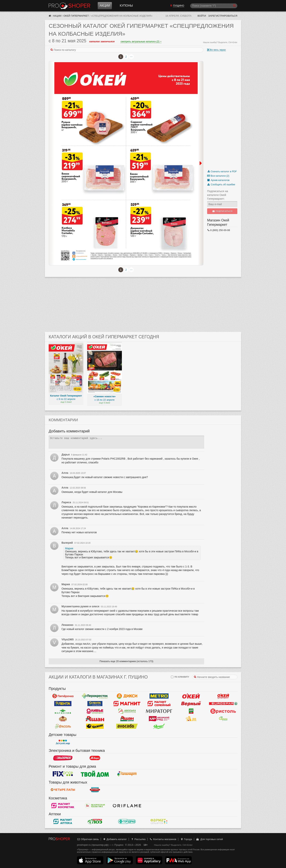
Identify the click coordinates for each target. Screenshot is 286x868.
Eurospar (223, 704)
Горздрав (127, 822)
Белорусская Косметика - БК (95, 806)
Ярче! (159, 726)
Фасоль (63, 726)
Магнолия (63, 711)
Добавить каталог (115, 839)
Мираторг (159, 711)
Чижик (95, 726)
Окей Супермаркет (223, 696)
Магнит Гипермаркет (159, 704)
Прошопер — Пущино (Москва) (69, 6)
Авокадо (127, 726)
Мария (69, 548)
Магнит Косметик (63, 806)
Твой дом (95, 774)
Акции (105, 6)
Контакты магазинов (163, 839)
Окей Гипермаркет (76, 16)
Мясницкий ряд (159, 719)
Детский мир (63, 742)
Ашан (95, 719)
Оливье (95, 711)
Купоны (126, 6)
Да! (191, 711)
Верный (191, 704)
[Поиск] (214, 6)
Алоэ (95, 822)
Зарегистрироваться (223, 16)
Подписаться (222, 211)
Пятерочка (63, 696)
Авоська (127, 711)
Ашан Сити (127, 719)
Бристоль (223, 711)
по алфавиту (180, 677)
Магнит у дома (127, 704)
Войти (202, 16)
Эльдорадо (63, 758)
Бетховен (95, 790)
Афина (223, 719)
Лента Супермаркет (95, 704)
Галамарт (127, 774)
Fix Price (63, 774)
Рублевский (63, 719)
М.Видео (95, 758)
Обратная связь (88, 839)
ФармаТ (159, 822)
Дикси (127, 696)
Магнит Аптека (63, 822)
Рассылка (138, 839)
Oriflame (127, 806)
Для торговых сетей (209, 839)
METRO (159, 696)
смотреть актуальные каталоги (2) (141, 41)
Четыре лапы (63, 790)
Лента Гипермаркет (63, 704)
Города (186, 839)
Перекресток (95, 696)
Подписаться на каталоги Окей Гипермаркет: (218, 195)
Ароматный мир (191, 719)
